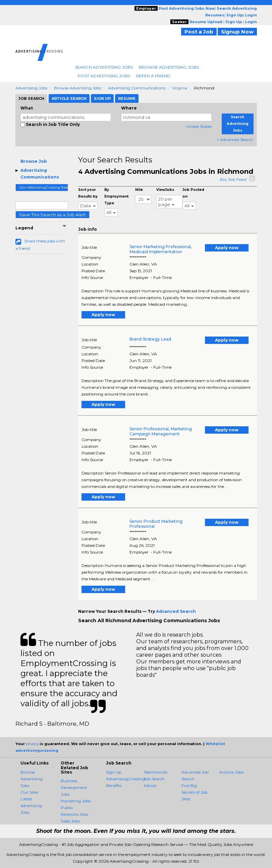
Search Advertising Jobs (104, 67)
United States (199, 126)
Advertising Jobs (31, 88)
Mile (139, 190)
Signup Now (237, 32)
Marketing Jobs (76, 801)
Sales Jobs (70, 821)
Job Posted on (193, 193)
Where (129, 108)
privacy (32, 744)
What (27, 108)
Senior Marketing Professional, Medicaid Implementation (161, 249)
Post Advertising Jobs (104, 76)
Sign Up (114, 772)
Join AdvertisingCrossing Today (44, 187)
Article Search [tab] (69, 98)
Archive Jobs (231, 772)
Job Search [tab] (31, 98)
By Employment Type (116, 196)
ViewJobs (165, 190)
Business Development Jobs (74, 787)
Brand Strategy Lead (150, 339)
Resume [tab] (127, 98)
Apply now (227, 248)
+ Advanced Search (235, 139)
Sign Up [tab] (102, 98)
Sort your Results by (88, 193)
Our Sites (29, 792)
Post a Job (199, 32)
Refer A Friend (153, 76)
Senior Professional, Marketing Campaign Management (161, 431)
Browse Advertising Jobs (169, 67)
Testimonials (155, 772)
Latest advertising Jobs (31, 806)
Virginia (180, 88)
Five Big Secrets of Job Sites (195, 792)
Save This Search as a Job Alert (52, 215)
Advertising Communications (137, 88)
